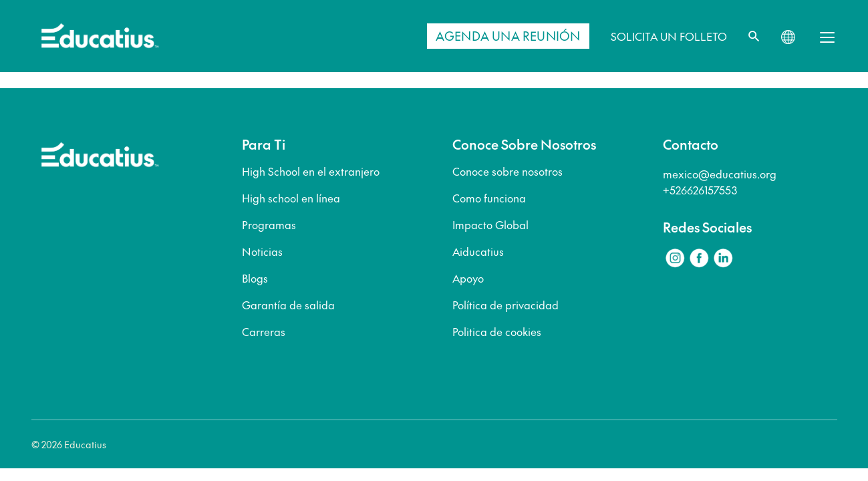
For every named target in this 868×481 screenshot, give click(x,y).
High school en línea (291, 198)
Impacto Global (490, 224)
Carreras (264, 331)
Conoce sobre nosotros (508, 171)
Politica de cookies (497, 331)
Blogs (255, 278)
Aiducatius (478, 251)
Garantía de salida (288, 305)
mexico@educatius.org (720, 174)
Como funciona (489, 198)
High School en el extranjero (311, 171)
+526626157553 (700, 190)
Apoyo (468, 278)
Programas (269, 224)
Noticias (262, 251)
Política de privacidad (505, 305)
